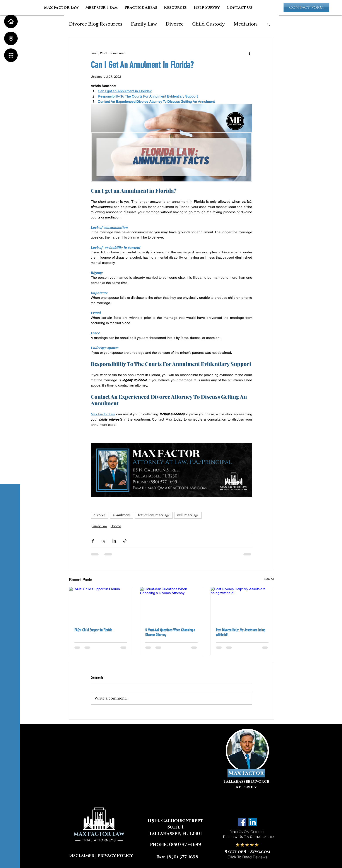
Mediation (245, 24)
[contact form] (306, 7)
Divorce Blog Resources (96, 24)
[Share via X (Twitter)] (103, 541)
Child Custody (209, 24)
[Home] (11, 21)
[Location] (11, 38)
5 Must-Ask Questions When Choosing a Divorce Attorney (170, 633)
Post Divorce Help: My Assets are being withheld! (241, 633)
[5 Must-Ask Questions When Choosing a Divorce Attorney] (172, 605)
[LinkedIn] (253, 822)
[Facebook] (242, 822)
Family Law (144, 24)
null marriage (188, 515)
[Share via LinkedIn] (114, 541)
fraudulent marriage (154, 515)
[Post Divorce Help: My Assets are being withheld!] (242, 605)
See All (269, 579)
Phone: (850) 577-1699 (175, 845)
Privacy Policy (115, 856)
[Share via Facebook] (93, 541)
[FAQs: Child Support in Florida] (101, 605)
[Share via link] (125, 541)
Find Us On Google (247, 832)
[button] (11, 55)
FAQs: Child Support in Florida (93, 630)
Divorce (174, 24)
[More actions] (250, 53)
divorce (100, 515)
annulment (122, 515)
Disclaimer (81, 856)
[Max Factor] (246, 773)
